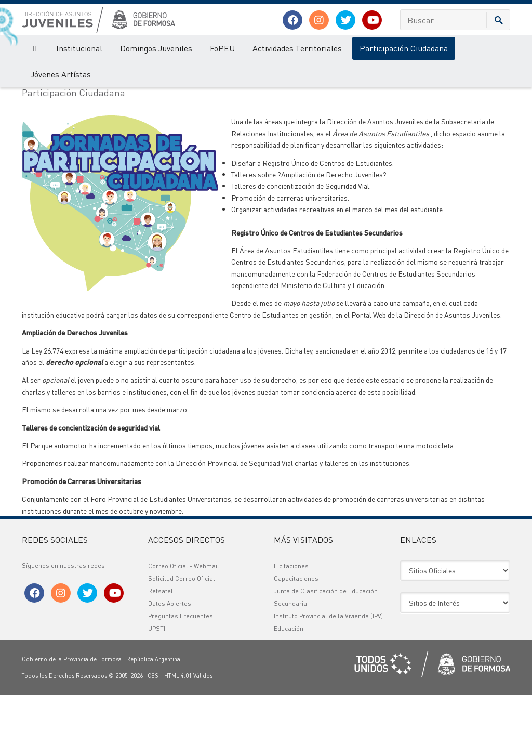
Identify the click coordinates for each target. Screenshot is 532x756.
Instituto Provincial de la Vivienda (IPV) (328, 677)
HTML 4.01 (178, 737)
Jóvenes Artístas (61, 74)
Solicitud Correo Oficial (182, 640)
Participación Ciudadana (404, 48)
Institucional (79, 48)
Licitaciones (291, 627)
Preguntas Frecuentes (181, 677)
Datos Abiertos (170, 665)
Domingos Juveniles (156, 48)
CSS (153, 737)
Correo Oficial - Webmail (184, 627)
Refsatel (161, 652)
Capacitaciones (296, 640)
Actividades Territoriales (297, 48)
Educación (289, 690)
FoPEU (222, 48)
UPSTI (157, 690)
